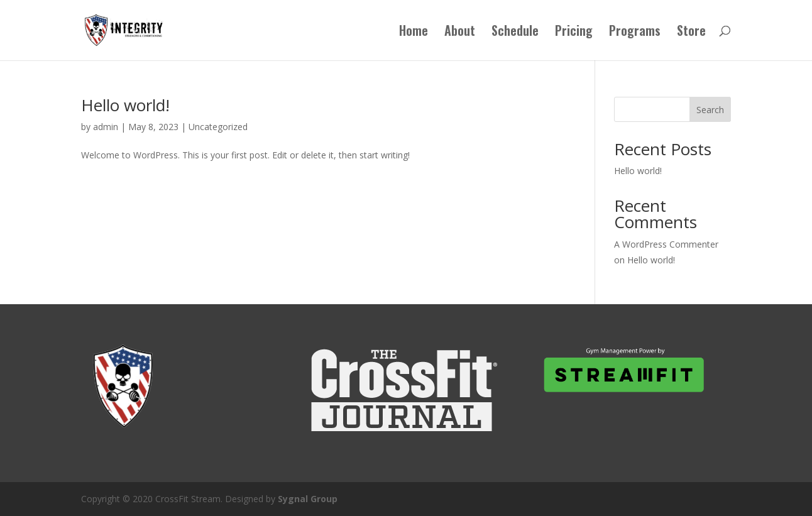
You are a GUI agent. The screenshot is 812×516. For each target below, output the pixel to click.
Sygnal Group (308, 499)
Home (414, 33)
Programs (635, 33)
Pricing (574, 33)
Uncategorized (218, 127)
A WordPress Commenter (666, 244)
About (460, 33)
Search (710, 110)
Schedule (515, 33)
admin (106, 127)
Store (691, 33)
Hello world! (125, 105)
